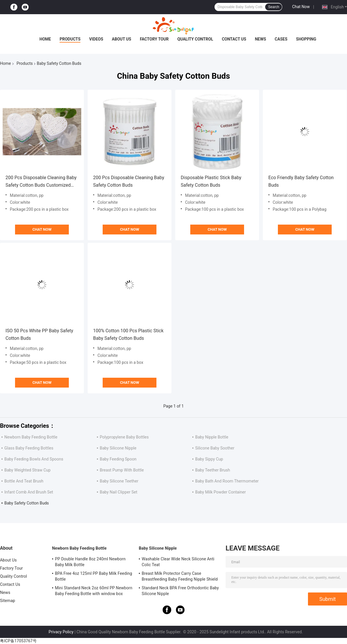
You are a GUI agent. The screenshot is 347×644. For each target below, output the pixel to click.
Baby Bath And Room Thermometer (227, 481)
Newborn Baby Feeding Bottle (31, 437)
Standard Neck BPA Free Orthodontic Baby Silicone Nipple (180, 591)
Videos (96, 39)
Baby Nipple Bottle (212, 437)
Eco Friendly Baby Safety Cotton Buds (301, 181)
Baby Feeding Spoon (118, 459)
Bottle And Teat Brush (24, 481)
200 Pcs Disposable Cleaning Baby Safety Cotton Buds (129, 181)
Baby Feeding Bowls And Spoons (34, 459)
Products (70, 39)
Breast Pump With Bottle (122, 470)
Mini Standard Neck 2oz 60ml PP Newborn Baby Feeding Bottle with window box (94, 591)
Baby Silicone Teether (119, 481)
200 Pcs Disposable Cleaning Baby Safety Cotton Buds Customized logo (41, 182)
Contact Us (234, 39)
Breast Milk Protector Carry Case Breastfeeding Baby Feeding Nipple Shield (180, 576)
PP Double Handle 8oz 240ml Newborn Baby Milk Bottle (90, 562)
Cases (281, 39)
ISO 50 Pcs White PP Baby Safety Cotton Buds (39, 334)
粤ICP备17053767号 (18, 641)
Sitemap (8, 601)
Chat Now (301, 7)
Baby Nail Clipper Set (119, 492)
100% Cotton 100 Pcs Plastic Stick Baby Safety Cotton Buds (128, 334)
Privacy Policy (61, 632)
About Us (122, 39)
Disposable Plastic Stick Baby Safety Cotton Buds (211, 181)
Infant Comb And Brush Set (29, 492)
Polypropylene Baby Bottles (124, 437)
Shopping (306, 39)
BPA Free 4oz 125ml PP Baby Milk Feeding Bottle (94, 576)
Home (45, 39)
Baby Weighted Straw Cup (27, 470)
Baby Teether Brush (213, 470)
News (260, 39)
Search (274, 7)
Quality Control (195, 39)
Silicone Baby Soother (215, 448)
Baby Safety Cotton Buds (27, 503)
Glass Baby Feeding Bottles (29, 448)
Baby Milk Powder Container (220, 492)
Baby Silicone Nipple (118, 448)
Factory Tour (154, 39)
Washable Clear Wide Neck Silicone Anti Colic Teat (178, 562)
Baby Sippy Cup (209, 459)
